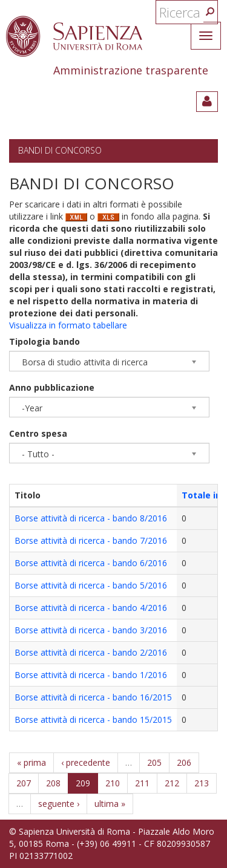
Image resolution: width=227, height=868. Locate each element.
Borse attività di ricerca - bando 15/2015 (93, 720)
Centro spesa (38, 433)
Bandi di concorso (60, 150)
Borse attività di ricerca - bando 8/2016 (91, 518)
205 (154, 762)
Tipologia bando (44, 341)
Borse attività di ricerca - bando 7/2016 (91, 540)
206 (184, 762)
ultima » (110, 804)
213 (202, 783)
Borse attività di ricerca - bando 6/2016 (91, 563)
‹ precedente (86, 762)
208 (53, 783)
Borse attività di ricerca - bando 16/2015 (93, 697)
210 (113, 783)
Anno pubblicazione (52, 387)
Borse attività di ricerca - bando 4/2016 (91, 608)
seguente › (59, 804)
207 (24, 783)
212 (172, 783)
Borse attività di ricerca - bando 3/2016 (91, 630)
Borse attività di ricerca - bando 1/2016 (91, 675)
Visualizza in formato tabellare (68, 325)
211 (142, 783)
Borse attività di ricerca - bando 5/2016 (91, 585)
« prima (31, 762)
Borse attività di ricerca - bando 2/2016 (91, 652)
